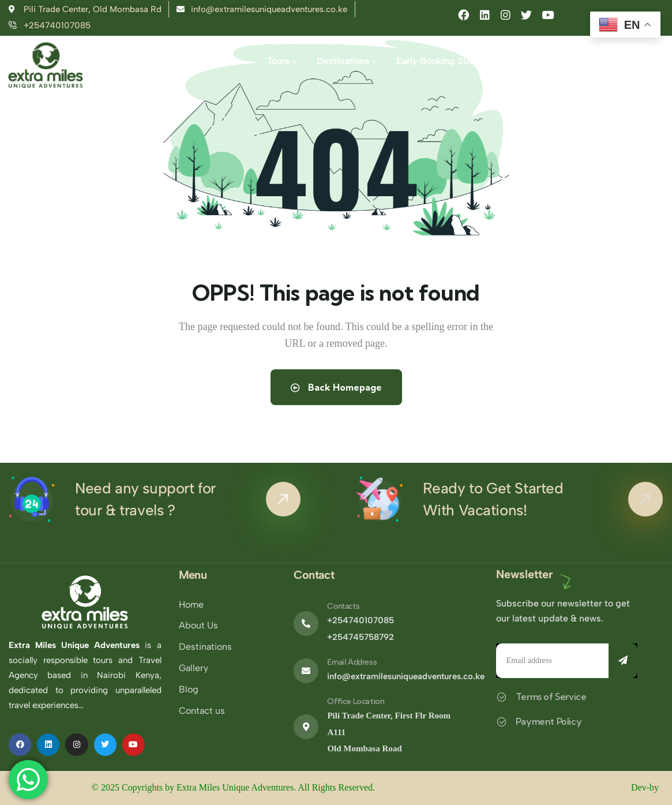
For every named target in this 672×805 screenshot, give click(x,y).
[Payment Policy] (502, 722)
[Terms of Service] (502, 697)
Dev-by (646, 787)
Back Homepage (336, 387)
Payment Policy (549, 721)
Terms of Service (551, 697)
